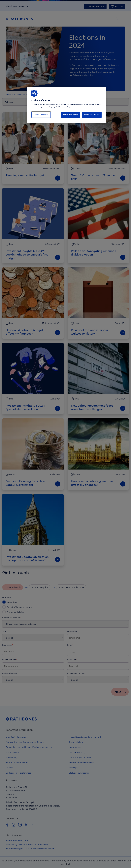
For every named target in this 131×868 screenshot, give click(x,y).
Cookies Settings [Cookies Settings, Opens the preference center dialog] (41, 115)
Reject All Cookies (71, 115)
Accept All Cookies (92, 115)
